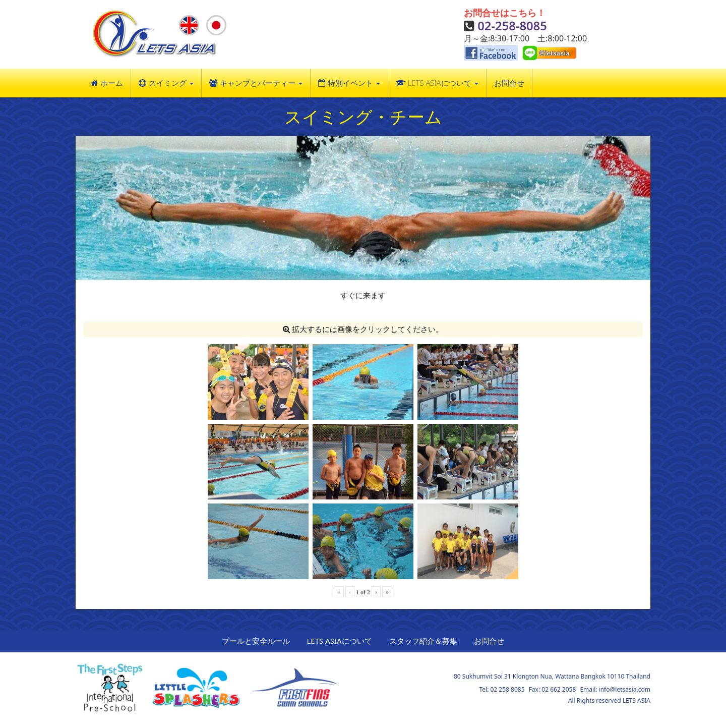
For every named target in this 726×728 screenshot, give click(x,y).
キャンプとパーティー (261, 83)
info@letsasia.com (625, 689)
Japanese (217, 29)
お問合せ (509, 83)
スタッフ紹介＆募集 (423, 641)
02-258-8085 (512, 25)
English (190, 29)
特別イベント (354, 83)
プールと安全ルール (256, 641)
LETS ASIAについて (443, 83)
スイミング (171, 83)
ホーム (112, 83)
